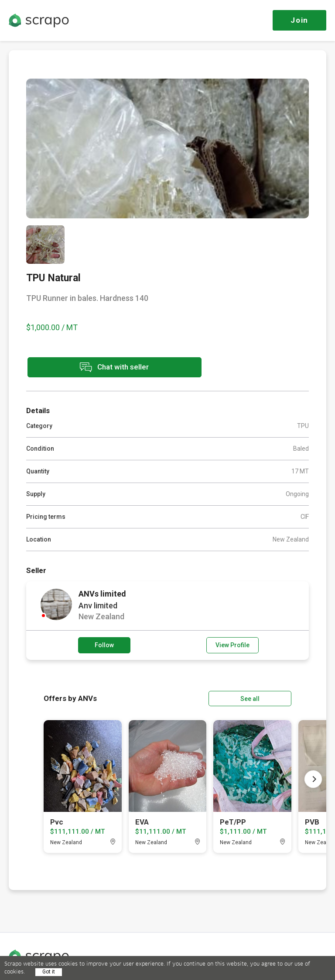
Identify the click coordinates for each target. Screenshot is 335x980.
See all (267, 698)
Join (299, 20)
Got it (49, 972)
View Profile (232, 645)
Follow (104, 645)
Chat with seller (104, 367)
